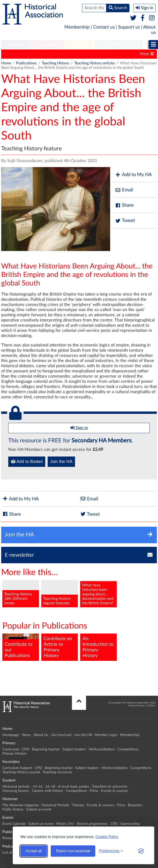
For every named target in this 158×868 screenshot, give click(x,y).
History (107, 54)
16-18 (50, 787)
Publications (26, 63)
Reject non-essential (73, 851)
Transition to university (110, 787)
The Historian (83, 54)
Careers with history (48, 791)
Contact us (104, 27)
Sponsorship (130, 824)
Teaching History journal (21, 772)
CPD (25, 749)
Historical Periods (55, 805)
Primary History (17, 54)
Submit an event (39, 809)
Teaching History (51, 54)
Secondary (47, 45)
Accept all (34, 851)
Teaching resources (57, 772)
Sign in (79, 428)
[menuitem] (15, 45)
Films (94, 791)
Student (80, 45)
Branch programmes (92, 824)
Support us (129, 27)
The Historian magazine (21, 805)
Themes (78, 805)
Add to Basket (27, 461)
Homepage (11, 735)
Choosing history (16, 791)
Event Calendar (14, 824)
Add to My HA (133, 175)
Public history (13, 809)
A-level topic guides (74, 787)
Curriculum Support (17, 768)
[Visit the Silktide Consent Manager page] (141, 851)
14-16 (37, 787)
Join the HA (61, 462)
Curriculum (11, 749)
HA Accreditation (102, 749)
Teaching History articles (95, 63)
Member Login (106, 735)
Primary (15, 45)
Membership (77, 27)
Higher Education (119, 45)
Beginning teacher (46, 749)
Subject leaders (74, 749)
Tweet (125, 221)
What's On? (65, 824)
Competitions (128, 749)
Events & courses (114, 791)
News (26, 735)
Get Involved (61, 735)
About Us (41, 735)
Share (124, 205)
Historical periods (16, 787)
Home (6, 63)
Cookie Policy (107, 837)
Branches (135, 805)
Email (124, 190)
